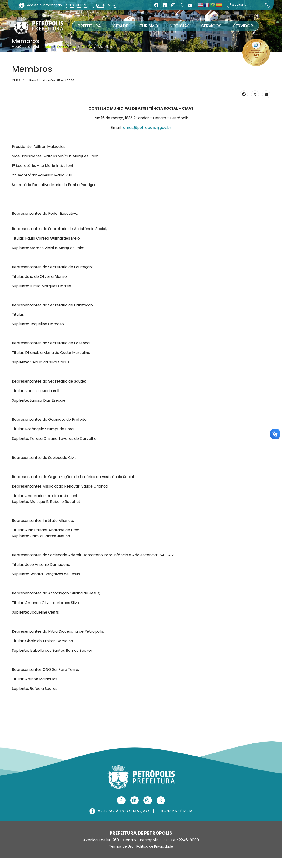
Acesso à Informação (45, 5)
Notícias (180, 26)
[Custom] (190, 5)
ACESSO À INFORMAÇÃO (120, 811)
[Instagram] (173, 5)
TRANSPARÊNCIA (175, 811)
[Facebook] (156, 5)
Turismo (149, 26)
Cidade (120, 26)
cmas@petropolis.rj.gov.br (147, 127)
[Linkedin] (165, 5)
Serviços (211, 26)
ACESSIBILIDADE (78, 5)
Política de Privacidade (155, 846)
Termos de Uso (121, 846)
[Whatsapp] (182, 5)
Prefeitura (89, 26)
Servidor (243, 26)
